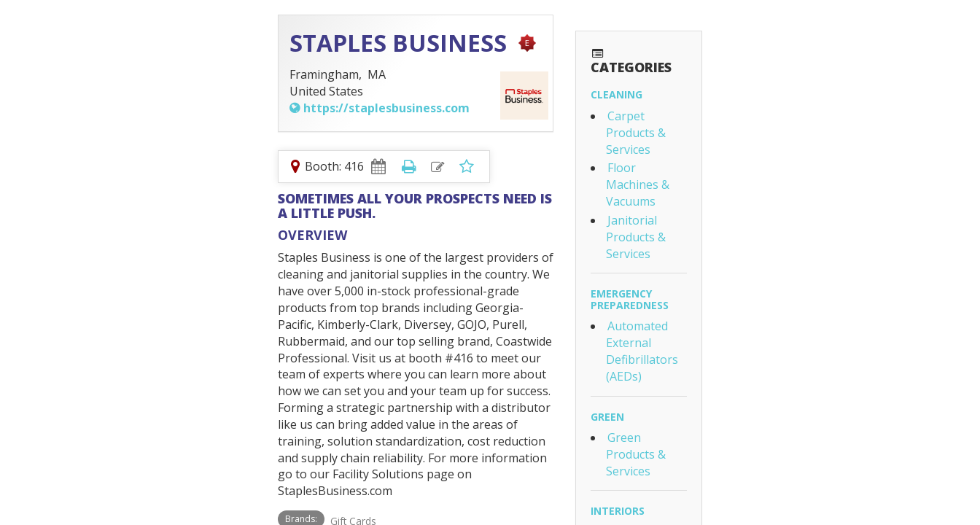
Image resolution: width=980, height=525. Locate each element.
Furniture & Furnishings (758, 308)
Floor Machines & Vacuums (766, 104)
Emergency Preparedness (747, 164)
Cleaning (702, 65)
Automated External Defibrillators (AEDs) (804, 184)
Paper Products (735, 345)
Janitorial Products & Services (773, 123)
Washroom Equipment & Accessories (793, 468)
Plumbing (703, 447)
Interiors (703, 286)
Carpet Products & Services (766, 85)
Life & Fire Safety (723, 385)
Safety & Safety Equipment (765, 407)
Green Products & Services (765, 246)
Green (693, 225)
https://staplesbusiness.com (131, 108)
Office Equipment (739, 326)
